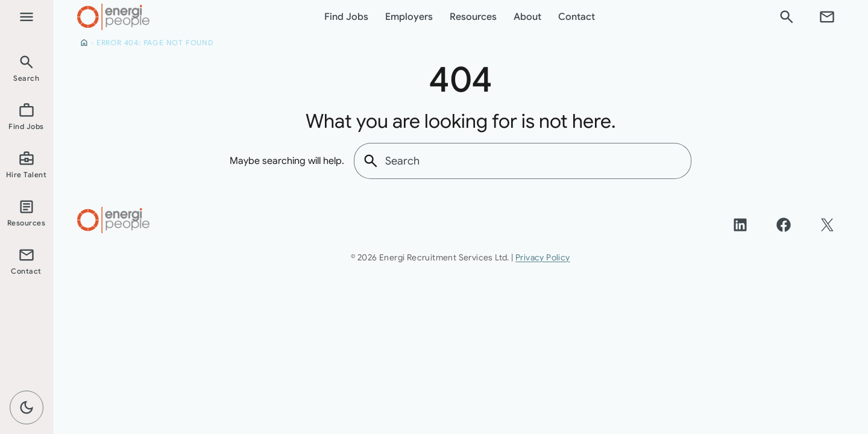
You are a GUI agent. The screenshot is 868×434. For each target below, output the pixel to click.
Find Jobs (346, 17)
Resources (473, 17)
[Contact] (827, 17)
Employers (409, 17)
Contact (577, 17)
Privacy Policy (543, 257)
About (527, 17)
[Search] (787, 17)
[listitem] (26, 68)
